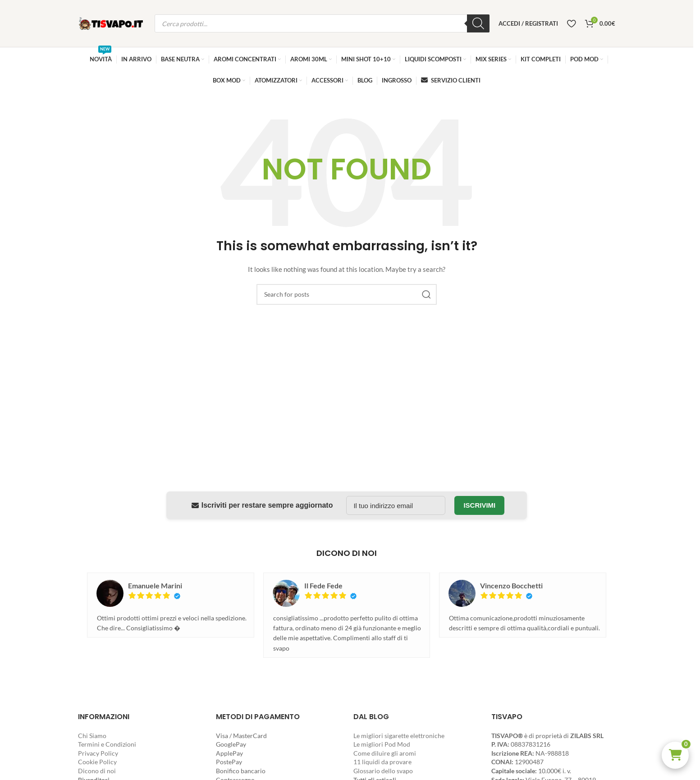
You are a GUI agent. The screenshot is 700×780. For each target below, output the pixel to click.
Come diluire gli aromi (385, 753)
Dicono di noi (97, 771)
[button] (675, 755)
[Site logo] (112, 23)
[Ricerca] (478, 23)
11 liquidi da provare (382, 762)
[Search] (347, 294)
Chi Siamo (92, 736)
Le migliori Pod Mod (382, 744)
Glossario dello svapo (383, 771)
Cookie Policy (97, 762)
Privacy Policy (98, 753)
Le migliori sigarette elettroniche (399, 736)
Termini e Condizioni (107, 744)
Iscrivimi (479, 505)
